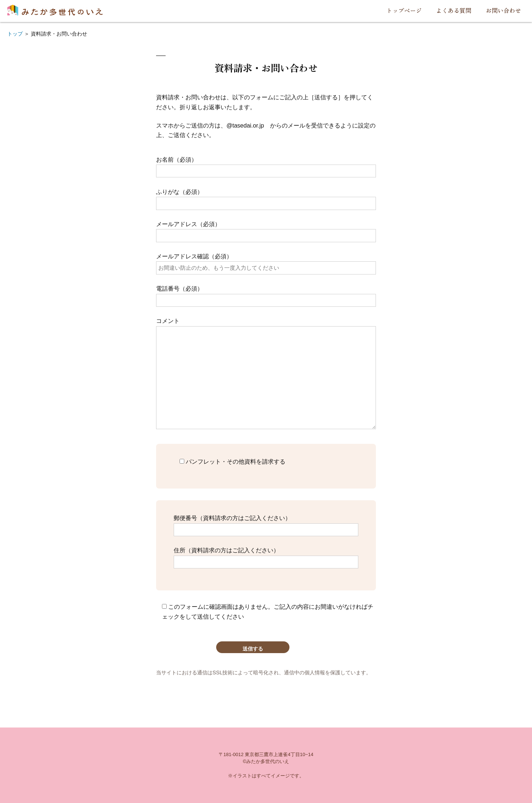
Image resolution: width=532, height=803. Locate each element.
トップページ (404, 10)
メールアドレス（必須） (266, 230)
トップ (15, 34)
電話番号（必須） (266, 294)
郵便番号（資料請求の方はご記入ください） (266, 524)
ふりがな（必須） (266, 198)
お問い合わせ (503, 10)
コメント (266, 373)
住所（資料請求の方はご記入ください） (266, 556)
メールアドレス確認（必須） (266, 262)
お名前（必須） (266, 165)
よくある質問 (454, 10)
